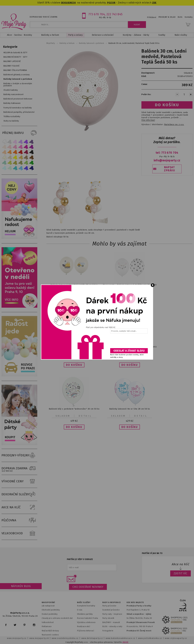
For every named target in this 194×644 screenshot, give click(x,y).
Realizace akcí (84, 626)
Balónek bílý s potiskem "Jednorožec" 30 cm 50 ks (74, 409)
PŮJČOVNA (19, 520)
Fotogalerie (108, 631)
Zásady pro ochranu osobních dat (57, 618)
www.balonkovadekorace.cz (120, 638)
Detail (85, 416)
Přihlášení (152, 17)
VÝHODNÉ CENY (19, 481)
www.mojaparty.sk (39, 638)
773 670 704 (97, 14)
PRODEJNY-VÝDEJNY (19, 455)
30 (74, 3)
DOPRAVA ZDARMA (19, 468)
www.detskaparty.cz (92, 638)
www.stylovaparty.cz (176, 638)
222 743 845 (115, 14)
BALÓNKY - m (109, 622)
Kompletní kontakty (86, 606)
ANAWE (125, 642)
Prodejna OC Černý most (139, 631)
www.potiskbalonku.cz (150, 638)
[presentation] (129, 342)
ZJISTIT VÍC (181, 573)
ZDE (154, 3)
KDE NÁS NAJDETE (135, 602)
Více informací (148, 120)
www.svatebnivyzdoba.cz (65, 638)
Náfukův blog (21, 586)
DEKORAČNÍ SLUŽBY (19, 494)
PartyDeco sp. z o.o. (174, 125)
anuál (117, 622)
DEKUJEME (67, 3)
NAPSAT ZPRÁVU (169, 169)
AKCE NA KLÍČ (19, 507)
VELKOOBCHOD (19, 533)
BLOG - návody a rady (112, 626)
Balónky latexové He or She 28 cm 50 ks (130, 409)
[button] (74, 365)
